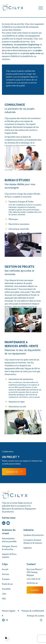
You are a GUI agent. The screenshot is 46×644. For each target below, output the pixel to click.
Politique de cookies (36, 616)
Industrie (29, 530)
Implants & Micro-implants (9, 555)
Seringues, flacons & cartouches (10, 548)
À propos (6, 579)
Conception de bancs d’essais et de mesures (33, 541)
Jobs (4, 594)
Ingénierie (27, 548)
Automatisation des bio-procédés (9, 540)
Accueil (5, 569)
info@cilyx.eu (32, 583)
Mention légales (9, 611)
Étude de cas (7, 584)
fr (7, 620)
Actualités (6, 589)
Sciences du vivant (9, 532)
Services (5, 574)
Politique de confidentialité (33, 611)
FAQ (4, 598)
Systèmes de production (34, 535)
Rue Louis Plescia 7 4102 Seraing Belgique (34, 572)
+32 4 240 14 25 (33, 579)
